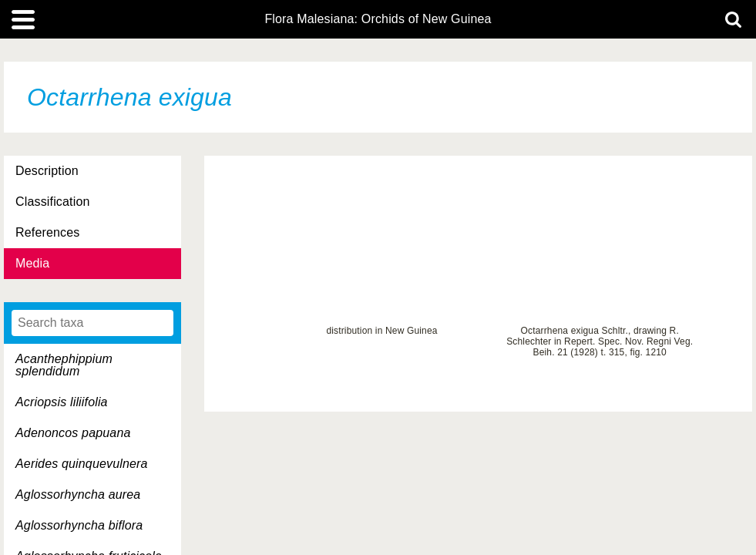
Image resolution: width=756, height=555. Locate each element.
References (47, 232)
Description (47, 171)
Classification (53, 202)
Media (32, 263)
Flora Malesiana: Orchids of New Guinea (378, 19)
